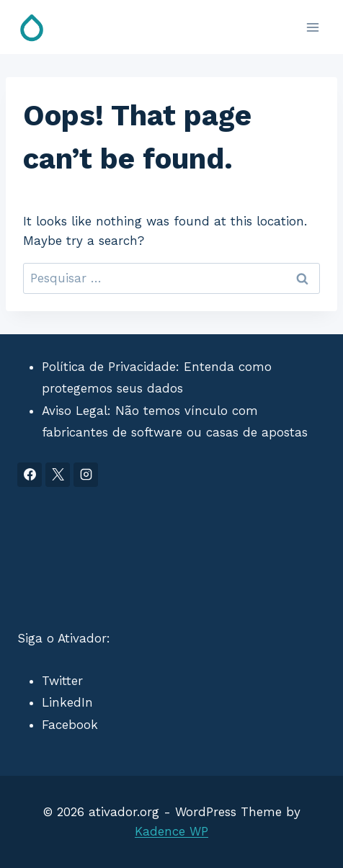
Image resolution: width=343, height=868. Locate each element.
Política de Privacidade (109, 367)
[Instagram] (86, 475)
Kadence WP (171, 831)
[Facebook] (30, 475)
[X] (58, 475)
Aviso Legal (75, 411)
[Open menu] (312, 27)
